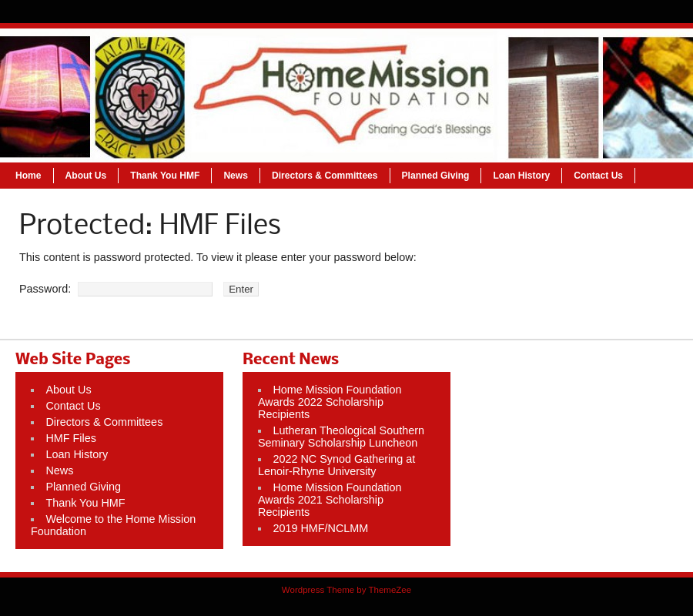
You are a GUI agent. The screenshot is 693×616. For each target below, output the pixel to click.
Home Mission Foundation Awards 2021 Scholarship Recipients (330, 500)
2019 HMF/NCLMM (320, 528)
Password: (116, 289)
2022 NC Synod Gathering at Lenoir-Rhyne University (336, 465)
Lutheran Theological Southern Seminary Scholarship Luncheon (341, 437)
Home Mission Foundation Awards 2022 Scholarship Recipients (330, 402)
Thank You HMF (165, 176)
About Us (86, 176)
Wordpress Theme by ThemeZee (346, 590)
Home (28, 176)
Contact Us (598, 176)
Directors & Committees (325, 176)
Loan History (521, 176)
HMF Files (71, 438)
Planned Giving (436, 176)
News (236, 176)
